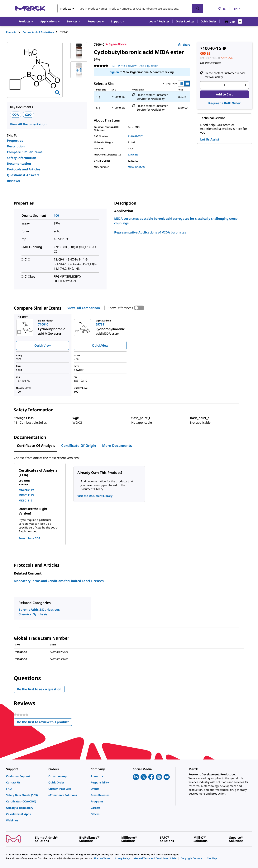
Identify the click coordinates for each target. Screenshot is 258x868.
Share (184, 45)
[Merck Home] (30, 8)
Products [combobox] (65, 9)
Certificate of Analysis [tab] (36, 446)
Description (16, 146)
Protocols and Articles (24, 169)
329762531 (134, 155)
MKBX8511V (26, 490)
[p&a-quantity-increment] (246, 85)
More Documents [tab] (117, 446)
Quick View (42, 345)
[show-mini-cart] (233, 21)
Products (11, 32)
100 (56, 215)
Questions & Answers (23, 175)
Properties (15, 141)
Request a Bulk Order (224, 103)
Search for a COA (29, 538)
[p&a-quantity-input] (224, 85)
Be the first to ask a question (39, 689)
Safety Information (21, 158)
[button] (159, 21)
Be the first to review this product (45, 723)
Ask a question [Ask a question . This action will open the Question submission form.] (149, 66)
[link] (25, 776)
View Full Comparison (84, 308)
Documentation (19, 164)
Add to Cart (224, 94)
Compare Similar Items (25, 152)
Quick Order (208, 21)
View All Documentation (28, 124)
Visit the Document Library (95, 496)
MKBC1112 (25, 500)
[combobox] (130, 8)
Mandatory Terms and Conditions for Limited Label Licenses (59, 581)
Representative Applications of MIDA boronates (150, 232)
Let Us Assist (210, 139)
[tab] (14, 32)
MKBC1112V (26, 495)
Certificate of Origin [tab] (79, 446)
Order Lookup (185, 21)
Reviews (13, 181)
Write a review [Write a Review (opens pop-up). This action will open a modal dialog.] (127, 66)
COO (28, 115)
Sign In (114, 72)
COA (16, 115)
